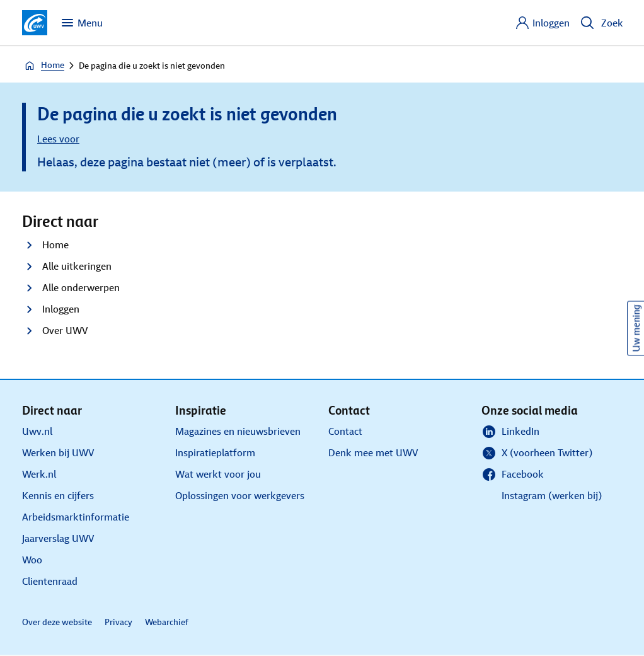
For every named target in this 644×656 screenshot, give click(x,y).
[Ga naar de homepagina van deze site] (35, 23)
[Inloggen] (542, 23)
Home (44, 66)
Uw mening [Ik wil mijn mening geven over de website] (636, 328)
